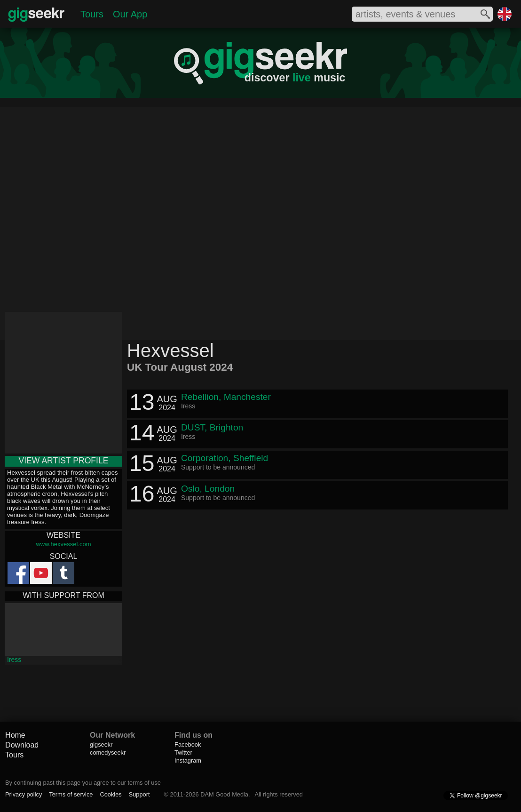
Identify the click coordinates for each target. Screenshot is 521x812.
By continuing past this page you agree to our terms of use (83, 783)
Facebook (188, 744)
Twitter (183, 752)
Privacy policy (24, 794)
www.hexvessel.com (63, 544)
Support (139, 794)
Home (15, 735)
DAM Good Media (224, 794)
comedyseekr (108, 752)
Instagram (188, 760)
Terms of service (71, 794)
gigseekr (101, 744)
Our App (130, 14)
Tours (92, 14)
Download (22, 745)
